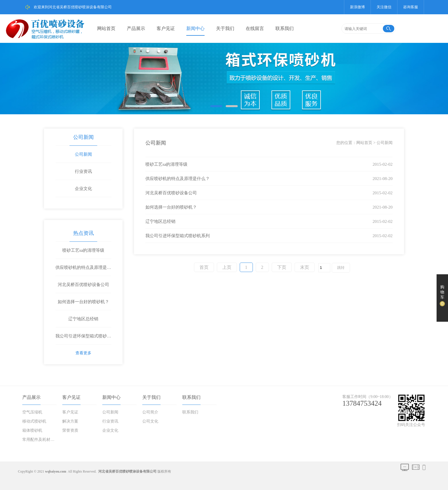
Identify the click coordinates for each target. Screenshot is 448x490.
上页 (227, 267)
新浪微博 (357, 7)
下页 (282, 267)
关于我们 (225, 28)
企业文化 (83, 189)
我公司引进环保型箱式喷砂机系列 (83, 339)
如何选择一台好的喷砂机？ (83, 302)
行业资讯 (83, 171)
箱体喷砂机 (32, 430)
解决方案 (70, 421)
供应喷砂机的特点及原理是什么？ (83, 271)
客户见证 (166, 28)
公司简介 (150, 412)
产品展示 (136, 28)
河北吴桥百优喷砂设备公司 (83, 285)
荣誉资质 (70, 430)
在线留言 (255, 28)
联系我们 (285, 28)
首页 (204, 267)
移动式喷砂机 (34, 421)
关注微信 (384, 7)
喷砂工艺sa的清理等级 (83, 250)
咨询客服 (411, 7)
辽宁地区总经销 (83, 319)
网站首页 (106, 28)
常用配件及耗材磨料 (40, 440)
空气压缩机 (32, 412)
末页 (305, 267)
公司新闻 (83, 137)
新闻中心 (195, 28)
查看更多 (83, 353)
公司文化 (150, 421)
